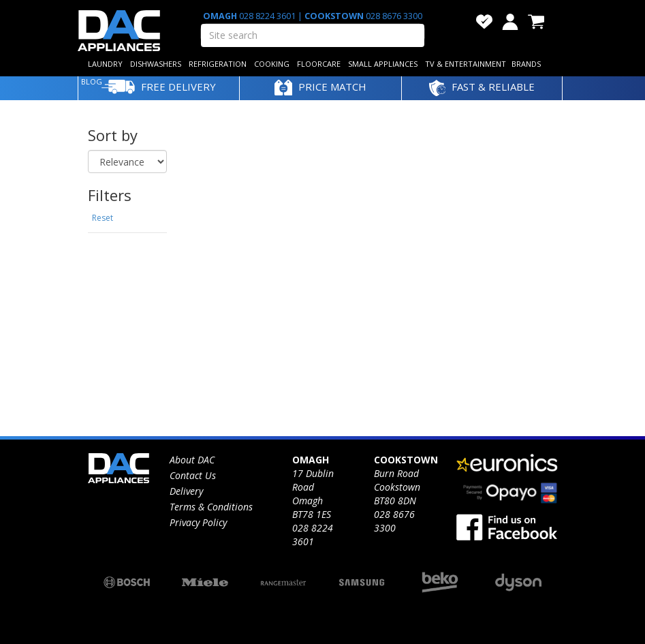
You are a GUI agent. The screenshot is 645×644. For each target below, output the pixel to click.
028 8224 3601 (267, 16)
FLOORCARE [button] (319, 64)
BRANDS (526, 64)
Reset (103, 218)
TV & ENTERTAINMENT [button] (466, 64)
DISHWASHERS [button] (156, 64)
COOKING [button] (272, 64)
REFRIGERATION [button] (218, 64)
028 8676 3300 (393, 16)
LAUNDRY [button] (105, 64)
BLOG (92, 81)
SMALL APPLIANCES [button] (383, 64)
